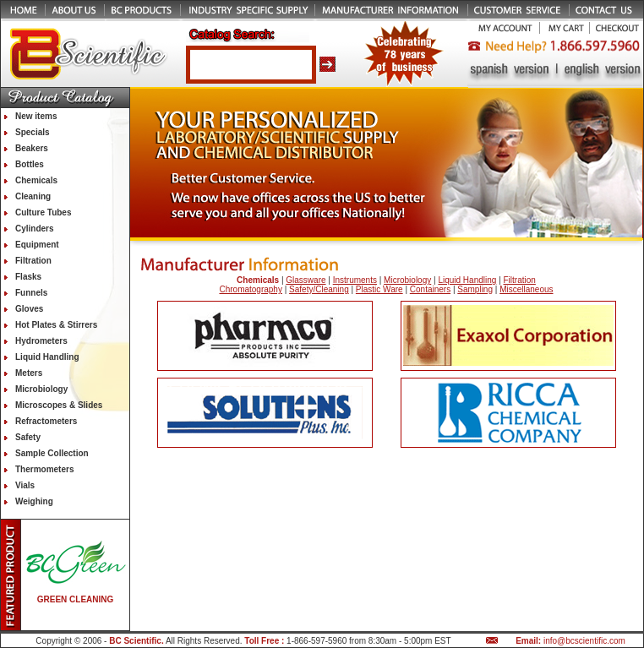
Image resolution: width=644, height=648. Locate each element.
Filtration (33, 261)
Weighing (34, 501)
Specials (33, 132)
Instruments (355, 280)
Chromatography (250, 289)
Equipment (37, 245)
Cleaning (33, 196)
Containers (430, 289)
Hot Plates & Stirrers (56, 325)
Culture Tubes (43, 212)
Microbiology (41, 389)
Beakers (32, 148)
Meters (29, 373)
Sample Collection (52, 453)
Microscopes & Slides (59, 405)
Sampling (475, 289)
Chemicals (36, 180)
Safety (28, 437)
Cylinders (35, 229)
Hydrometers (41, 341)
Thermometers (44, 469)
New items (36, 116)
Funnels (31, 293)
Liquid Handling (47, 357)
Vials (25, 485)
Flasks (28, 277)
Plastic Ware (379, 289)
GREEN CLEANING (76, 599)
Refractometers (46, 421)
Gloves (29, 309)
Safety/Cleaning (319, 289)
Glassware (306, 280)
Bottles (30, 164)
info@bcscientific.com (584, 641)
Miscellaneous (526, 289)
